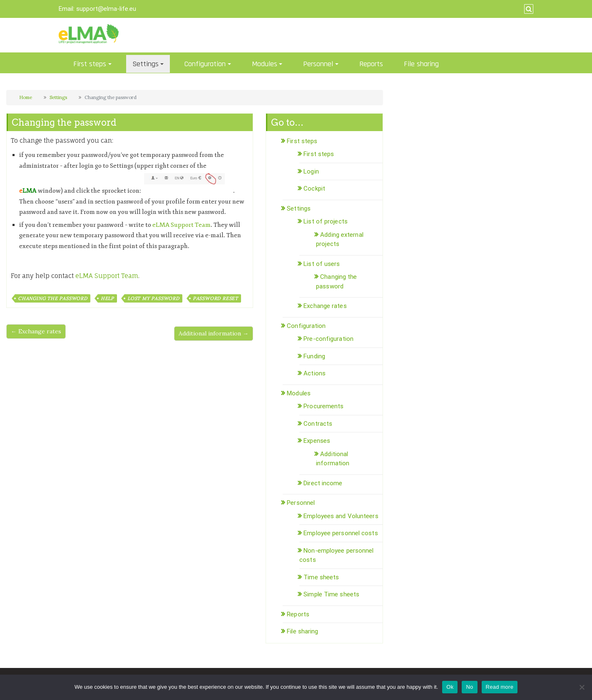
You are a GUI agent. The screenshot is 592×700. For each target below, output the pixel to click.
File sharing (421, 64)
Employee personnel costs (341, 533)
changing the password (53, 298)
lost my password (153, 298)
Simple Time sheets (331, 594)
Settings (146, 64)
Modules (265, 64)
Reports (371, 64)
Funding (314, 356)
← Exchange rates (36, 331)
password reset (215, 298)
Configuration (205, 64)
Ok (450, 687)
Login (311, 171)
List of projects (326, 221)
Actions (315, 373)
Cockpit (314, 189)
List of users (322, 264)
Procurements (323, 406)
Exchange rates (325, 306)
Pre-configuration (328, 339)
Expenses (317, 441)
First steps (90, 64)
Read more (500, 687)
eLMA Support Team (182, 225)
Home (26, 97)
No (469, 687)
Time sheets (321, 577)
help (107, 298)
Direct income (323, 483)
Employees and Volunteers (341, 516)
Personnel (318, 64)
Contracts (318, 424)
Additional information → (214, 333)
